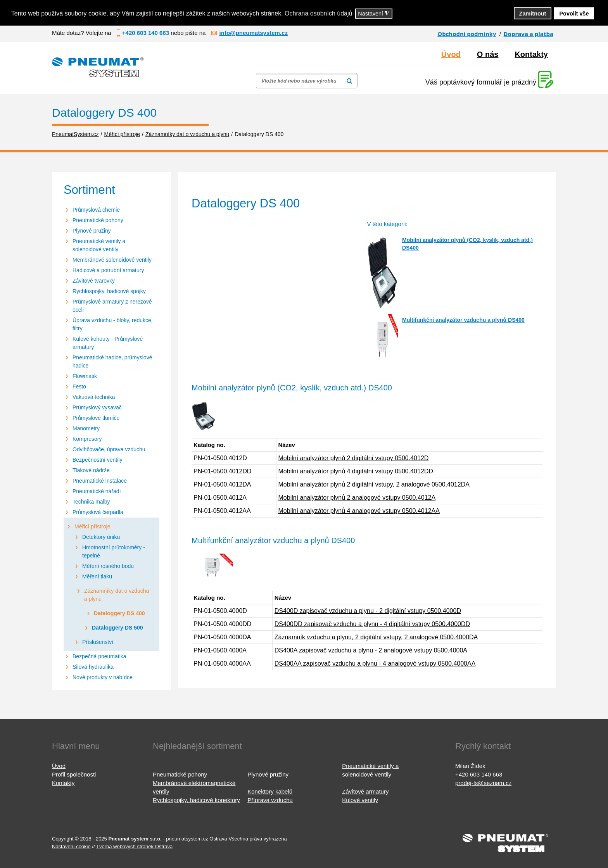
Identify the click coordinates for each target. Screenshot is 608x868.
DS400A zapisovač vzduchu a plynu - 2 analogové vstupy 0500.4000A (371, 650)
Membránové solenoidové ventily (112, 260)
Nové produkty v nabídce (103, 677)
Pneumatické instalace (100, 481)
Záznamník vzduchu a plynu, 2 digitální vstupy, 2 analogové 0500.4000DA (376, 637)
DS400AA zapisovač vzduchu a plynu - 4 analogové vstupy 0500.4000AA (375, 664)
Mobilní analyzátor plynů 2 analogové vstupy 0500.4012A (357, 498)
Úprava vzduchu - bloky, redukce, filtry (113, 324)
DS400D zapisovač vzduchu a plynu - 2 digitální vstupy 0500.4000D (368, 611)
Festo (79, 387)
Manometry (86, 428)
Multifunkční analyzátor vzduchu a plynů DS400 (463, 320)
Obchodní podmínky (467, 34)
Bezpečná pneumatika (99, 656)
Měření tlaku (97, 576)
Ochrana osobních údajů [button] (318, 13)
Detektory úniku (101, 537)
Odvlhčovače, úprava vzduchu (109, 449)
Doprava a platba (529, 34)
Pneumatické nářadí (97, 491)
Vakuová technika (94, 397)
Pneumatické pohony (98, 220)
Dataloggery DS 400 (119, 613)
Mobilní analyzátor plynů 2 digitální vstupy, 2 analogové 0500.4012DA (374, 484)
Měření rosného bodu (108, 566)
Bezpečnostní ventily (97, 460)
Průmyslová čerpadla (98, 512)
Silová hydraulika (93, 667)
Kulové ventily (360, 800)
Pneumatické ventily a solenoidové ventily (99, 245)
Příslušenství (98, 642)
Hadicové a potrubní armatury (108, 270)
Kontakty (531, 54)
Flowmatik (85, 376)
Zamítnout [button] (533, 14)
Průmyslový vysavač (97, 407)
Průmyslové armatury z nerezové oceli (112, 306)
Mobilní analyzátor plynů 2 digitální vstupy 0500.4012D (354, 458)
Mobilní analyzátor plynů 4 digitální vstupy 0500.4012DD (356, 471)
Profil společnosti (74, 774)
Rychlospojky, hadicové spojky (109, 291)
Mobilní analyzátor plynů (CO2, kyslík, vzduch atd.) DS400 (467, 244)
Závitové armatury (365, 791)
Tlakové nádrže (91, 470)
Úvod (451, 54)
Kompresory (87, 439)
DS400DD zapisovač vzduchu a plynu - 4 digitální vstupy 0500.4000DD (372, 624)
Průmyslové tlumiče (96, 418)
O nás (488, 54)
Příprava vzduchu (270, 800)
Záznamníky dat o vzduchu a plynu (117, 595)
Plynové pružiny (92, 231)
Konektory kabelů (270, 791)
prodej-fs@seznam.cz (483, 783)
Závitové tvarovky (94, 281)
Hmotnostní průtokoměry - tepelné (114, 551)
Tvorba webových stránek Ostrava (134, 846)
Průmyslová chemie (96, 210)
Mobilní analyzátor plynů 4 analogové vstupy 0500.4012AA (359, 511)
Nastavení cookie (71, 846)
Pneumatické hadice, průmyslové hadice (112, 362)
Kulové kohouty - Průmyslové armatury (108, 343)
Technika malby (91, 502)
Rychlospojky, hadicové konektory (196, 800)
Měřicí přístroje (92, 526)
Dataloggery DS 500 (117, 628)
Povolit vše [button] (574, 14)
